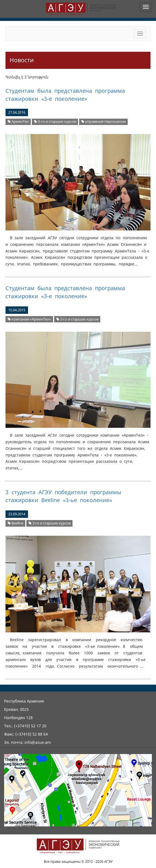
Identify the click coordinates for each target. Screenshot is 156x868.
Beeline (16, 523)
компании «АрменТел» (29, 319)
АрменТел (18, 122)
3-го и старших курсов (55, 122)
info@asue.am (38, 742)
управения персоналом (104, 122)
